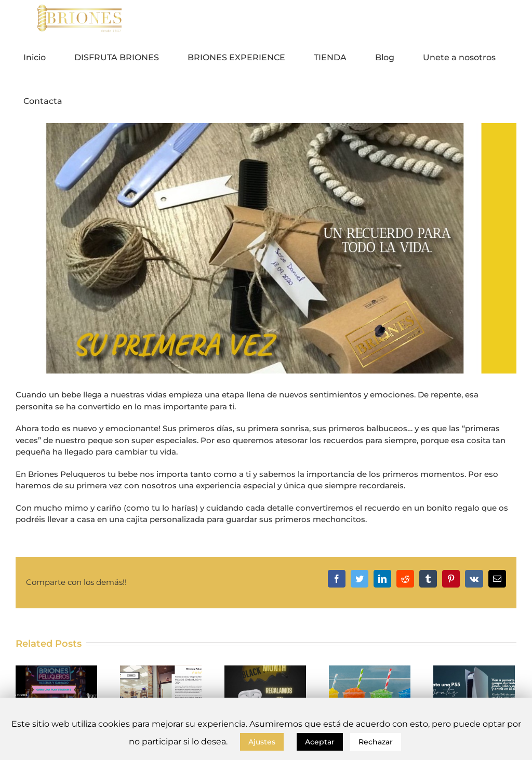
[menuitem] (41, 58)
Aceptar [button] (320, 742)
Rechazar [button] (376, 742)
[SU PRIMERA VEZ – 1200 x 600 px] (266, 248)
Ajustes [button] (262, 742)
